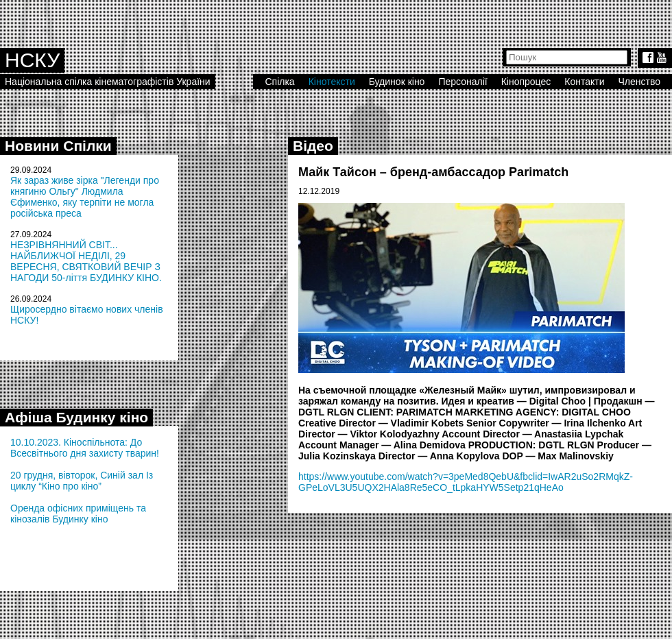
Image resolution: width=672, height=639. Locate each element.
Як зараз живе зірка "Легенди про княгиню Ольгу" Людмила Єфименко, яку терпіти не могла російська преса (85, 197)
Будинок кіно (397, 82)
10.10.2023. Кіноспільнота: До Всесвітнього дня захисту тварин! (85, 448)
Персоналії (463, 82)
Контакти (584, 82)
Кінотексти (332, 82)
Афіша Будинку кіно (76, 417)
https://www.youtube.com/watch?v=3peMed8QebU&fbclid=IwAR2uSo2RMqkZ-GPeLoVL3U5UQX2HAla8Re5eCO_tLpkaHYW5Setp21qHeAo (466, 482)
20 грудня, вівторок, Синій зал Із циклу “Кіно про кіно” (82, 481)
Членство (640, 82)
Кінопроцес (526, 82)
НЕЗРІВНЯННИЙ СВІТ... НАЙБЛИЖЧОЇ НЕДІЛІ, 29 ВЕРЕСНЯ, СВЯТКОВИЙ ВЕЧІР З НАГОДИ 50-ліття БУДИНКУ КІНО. (86, 261)
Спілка (279, 82)
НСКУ (32, 60)
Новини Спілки (58, 146)
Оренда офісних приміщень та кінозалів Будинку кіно (78, 514)
